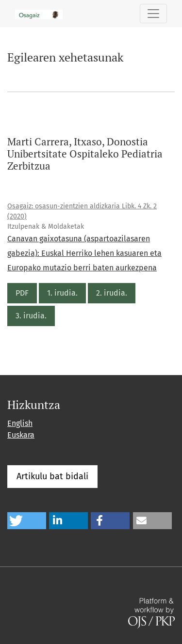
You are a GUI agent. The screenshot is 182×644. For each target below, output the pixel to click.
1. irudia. (62, 293)
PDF (22, 293)
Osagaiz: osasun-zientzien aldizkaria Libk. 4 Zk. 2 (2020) (82, 211)
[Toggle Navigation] (153, 14)
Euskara (21, 435)
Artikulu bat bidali (52, 476)
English (20, 423)
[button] (27, 521)
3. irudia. (31, 316)
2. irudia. (112, 293)
